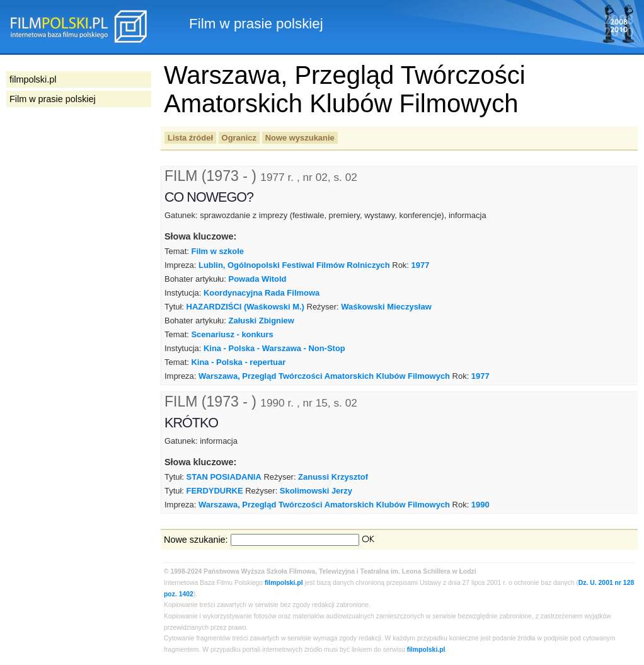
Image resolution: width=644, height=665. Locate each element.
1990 (480, 505)
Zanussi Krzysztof (333, 477)
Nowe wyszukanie (300, 138)
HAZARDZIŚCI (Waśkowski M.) (245, 307)
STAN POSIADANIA (224, 477)
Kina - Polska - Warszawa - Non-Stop (274, 348)
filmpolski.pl (284, 583)
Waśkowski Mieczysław (386, 307)
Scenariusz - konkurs (232, 334)
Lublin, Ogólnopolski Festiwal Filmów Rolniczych (294, 265)
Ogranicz (239, 138)
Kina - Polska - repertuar (238, 362)
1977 (421, 265)
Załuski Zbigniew (262, 321)
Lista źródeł (190, 138)
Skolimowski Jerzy (316, 491)
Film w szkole (217, 251)
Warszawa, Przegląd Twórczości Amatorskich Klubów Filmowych (324, 376)
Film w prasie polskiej (53, 99)
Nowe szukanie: (196, 540)
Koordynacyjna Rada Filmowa (262, 293)
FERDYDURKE (215, 491)
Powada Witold (258, 279)
